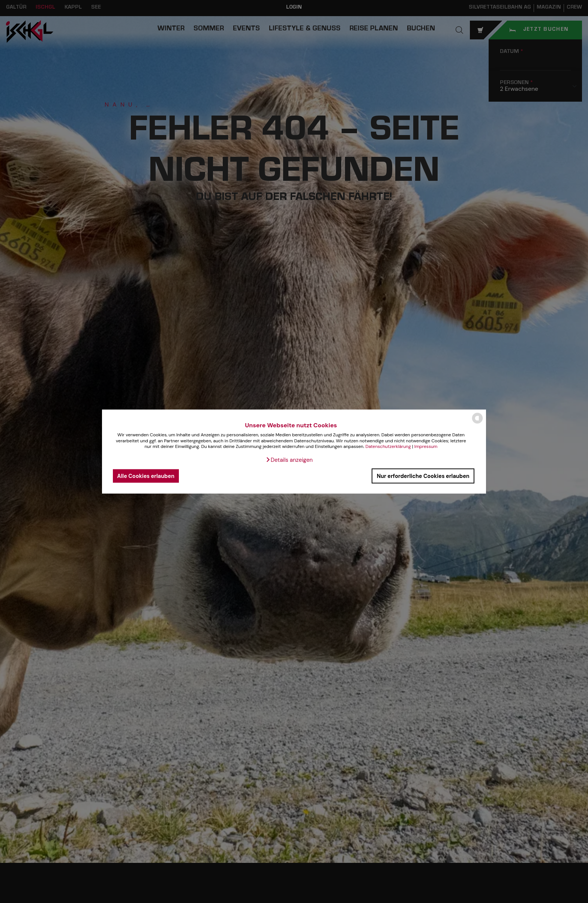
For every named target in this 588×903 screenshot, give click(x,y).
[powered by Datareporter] (477, 423)
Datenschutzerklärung (388, 446)
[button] (289, 460)
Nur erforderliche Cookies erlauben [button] (423, 476)
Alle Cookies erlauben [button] (146, 476)
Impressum (426, 446)
